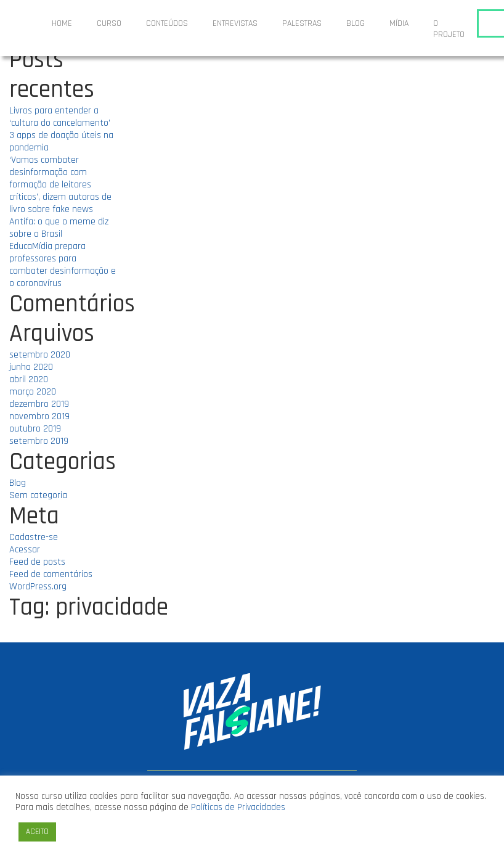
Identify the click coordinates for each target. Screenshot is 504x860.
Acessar (25, 550)
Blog (356, 23)
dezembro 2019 (39, 404)
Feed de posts (37, 562)
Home (62, 23)
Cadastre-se (34, 537)
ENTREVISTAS (235, 23)
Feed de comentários (51, 574)
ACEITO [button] (37, 832)
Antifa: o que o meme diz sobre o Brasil (59, 228)
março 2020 (33, 392)
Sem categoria (38, 495)
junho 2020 (31, 367)
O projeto (449, 29)
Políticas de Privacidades (238, 807)
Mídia (399, 23)
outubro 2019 (35, 429)
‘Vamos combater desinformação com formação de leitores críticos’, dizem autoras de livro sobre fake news (60, 185)
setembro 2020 (40, 355)
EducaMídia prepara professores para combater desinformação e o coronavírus (63, 265)
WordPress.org (38, 587)
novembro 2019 (39, 416)
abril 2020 (29, 379)
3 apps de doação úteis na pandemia (61, 141)
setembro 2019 (39, 441)
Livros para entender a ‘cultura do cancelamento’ (60, 117)
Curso (109, 23)
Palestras (302, 23)
